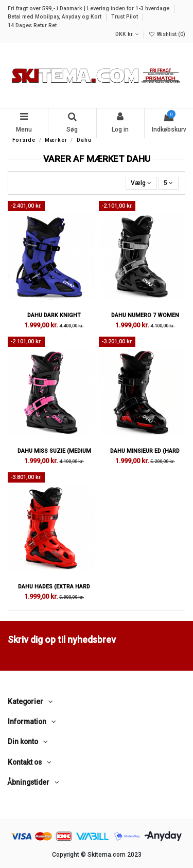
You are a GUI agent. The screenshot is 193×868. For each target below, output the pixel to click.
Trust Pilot (125, 17)
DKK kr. (127, 34)
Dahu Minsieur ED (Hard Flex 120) (145, 454)
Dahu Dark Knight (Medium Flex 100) (54, 319)
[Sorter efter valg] (141, 183)
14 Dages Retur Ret (32, 25)
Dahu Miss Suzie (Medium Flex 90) (54, 454)
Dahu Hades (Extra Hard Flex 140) (54, 590)
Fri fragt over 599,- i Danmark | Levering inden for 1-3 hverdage (89, 8)
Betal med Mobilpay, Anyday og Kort (55, 17)
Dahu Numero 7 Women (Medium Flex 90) (145, 319)
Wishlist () (167, 34)
